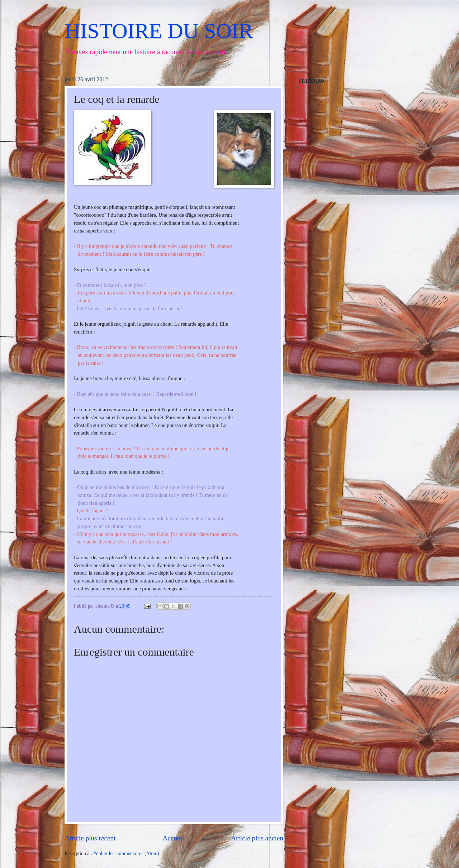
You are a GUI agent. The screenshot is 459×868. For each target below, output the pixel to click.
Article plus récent (90, 838)
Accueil (173, 838)
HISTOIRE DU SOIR (159, 31)
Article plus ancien (257, 838)
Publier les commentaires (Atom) (126, 853)
